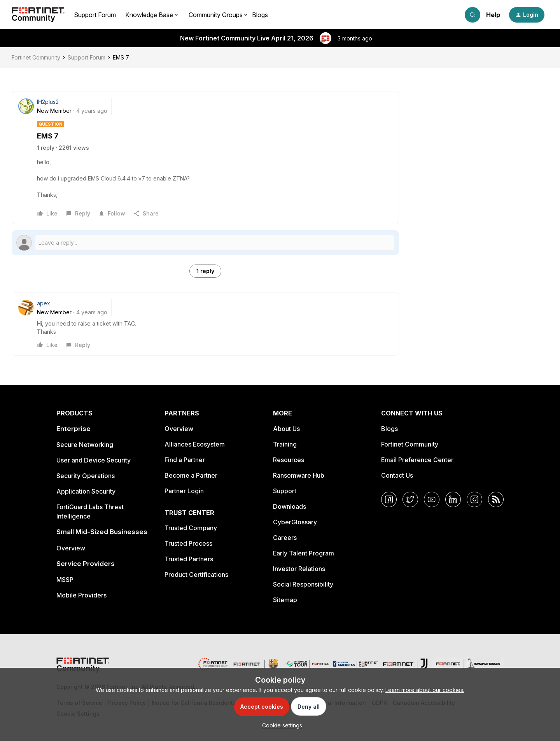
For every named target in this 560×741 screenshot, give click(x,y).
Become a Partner (191, 475)
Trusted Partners (189, 559)
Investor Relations (299, 569)
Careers (285, 538)
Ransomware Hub (299, 475)
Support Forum (95, 15)
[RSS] (496, 499)
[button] (527, 15)
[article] (205, 324)
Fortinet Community (36, 57)
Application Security (86, 491)
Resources (289, 460)
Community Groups (216, 15)
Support (285, 491)
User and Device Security (94, 460)
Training (285, 444)
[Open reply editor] (205, 243)
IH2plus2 (48, 102)
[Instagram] (474, 499)
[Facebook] (389, 499)
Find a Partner (185, 460)
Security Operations (86, 476)
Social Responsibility (303, 584)
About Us (286, 429)
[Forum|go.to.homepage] (38, 15)
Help (493, 15)
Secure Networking (85, 445)
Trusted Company (191, 528)
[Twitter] (410, 499)
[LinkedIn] (453, 499)
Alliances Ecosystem (195, 444)
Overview (71, 548)
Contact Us (397, 475)
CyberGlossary (295, 522)
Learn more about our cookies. (425, 690)
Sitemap (285, 600)
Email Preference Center (417, 460)
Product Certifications (196, 575)
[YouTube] (432, 499)
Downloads (290, 506)
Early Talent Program (304, 553)
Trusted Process (188, 543)
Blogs (260, 15)
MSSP (65, 580)
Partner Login (184, 491)
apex (44, 303)
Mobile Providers (81, 595)
